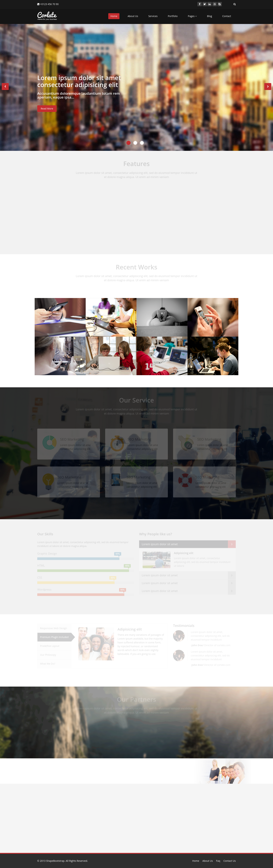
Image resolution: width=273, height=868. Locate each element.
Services (153, 16)
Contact (227, 16)
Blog (210, 16)
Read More (47, 110)
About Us (133, 16)
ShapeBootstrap (55, 861)
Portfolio (173, 16)
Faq (218, 861)
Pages (192, 16)
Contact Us (230, 861)
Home (114, 16)
